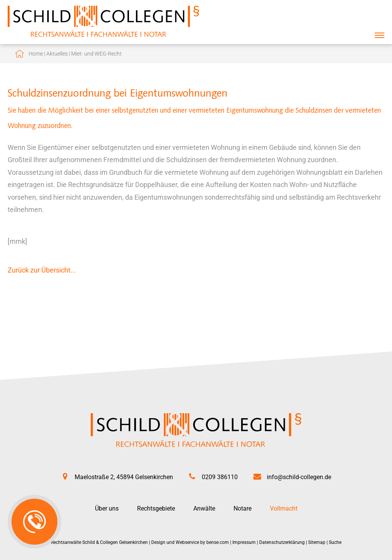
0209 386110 (220, 477)
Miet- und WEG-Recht (96, 54)
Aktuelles (57, 54)
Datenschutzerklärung (282, 542)
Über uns (107, 508)
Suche (335, 542)
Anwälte (204, 508)
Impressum (244, 542)
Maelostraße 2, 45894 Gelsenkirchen (124, 477)
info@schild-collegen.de (299, 477)
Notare (243, 508)
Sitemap (317, 542)
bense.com (218, 542)
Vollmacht (284, 508)
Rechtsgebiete (156, 508)
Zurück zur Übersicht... (42, 270)
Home (36, 54)
